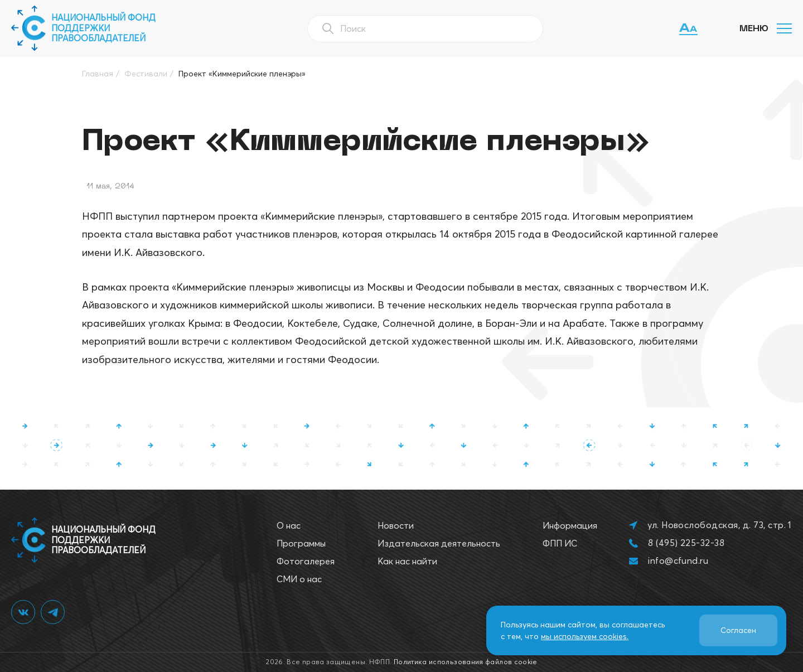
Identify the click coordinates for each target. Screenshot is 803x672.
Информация (570, 525)
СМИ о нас (299, 579)
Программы (301, 543)
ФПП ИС (560, 543)
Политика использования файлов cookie (466, 662)
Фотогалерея (306, 561)
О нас (289, 525)
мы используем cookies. (585, 636)
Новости (396, 525)
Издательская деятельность (439, 543)
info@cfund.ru (678, 560)
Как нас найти (407, 561)
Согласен (738, 630)
